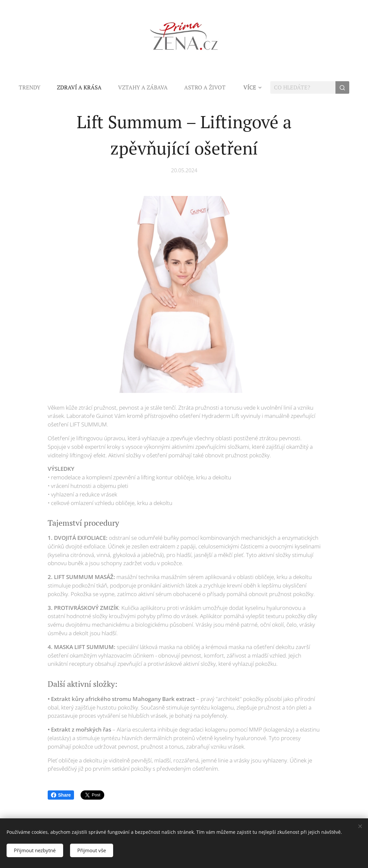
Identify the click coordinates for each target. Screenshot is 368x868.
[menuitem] (34, 87)
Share (61, 795)
